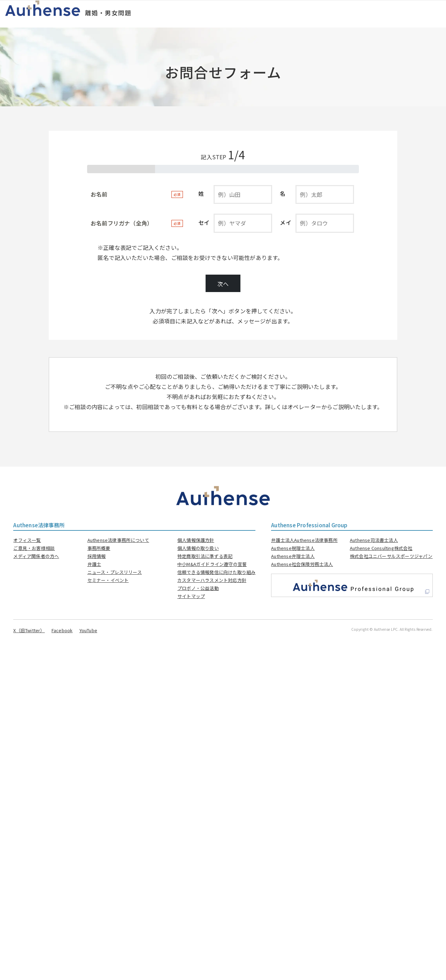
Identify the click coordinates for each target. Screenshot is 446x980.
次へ (223, 284)
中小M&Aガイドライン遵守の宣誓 (212, 564)
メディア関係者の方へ (36, 556)
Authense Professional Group (309, 525)
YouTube (88, 630)
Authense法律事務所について (118, 540)
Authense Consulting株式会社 (381, 548)
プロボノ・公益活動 (198, 588)
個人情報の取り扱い (198, 548)
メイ (285, 222)
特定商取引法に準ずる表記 (205, 556)
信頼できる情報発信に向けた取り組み (216, 572)
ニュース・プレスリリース (115, 572)
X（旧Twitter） (29, 630)
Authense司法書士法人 (374, 540)
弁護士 (94, 564)
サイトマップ (191, 596)
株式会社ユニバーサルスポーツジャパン (391, 556)
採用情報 (97, 556)
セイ (204, 222)
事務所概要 (99, 548)
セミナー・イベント (108, 580)
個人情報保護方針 (196, 540)
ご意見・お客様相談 (34, 548)
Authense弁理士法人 (293, 556)
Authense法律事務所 (39, 525)
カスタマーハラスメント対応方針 (212, 580)
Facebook (62, 630)
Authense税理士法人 (293, 548)
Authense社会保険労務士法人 (302, 564)
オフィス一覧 (27, 540)
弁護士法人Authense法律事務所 (304, 540)
